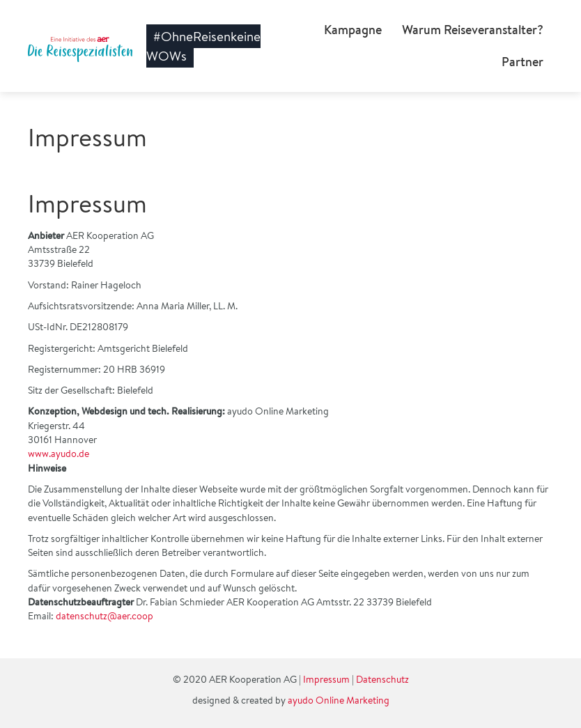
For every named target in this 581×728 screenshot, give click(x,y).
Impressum (326, 679)
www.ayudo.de (59, 454)
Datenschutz (382, 679)
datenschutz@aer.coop (104, 616)
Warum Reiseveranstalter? (473, 30)
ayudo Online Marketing (339, 700)
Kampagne (353, 30)
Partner (522, 62)
